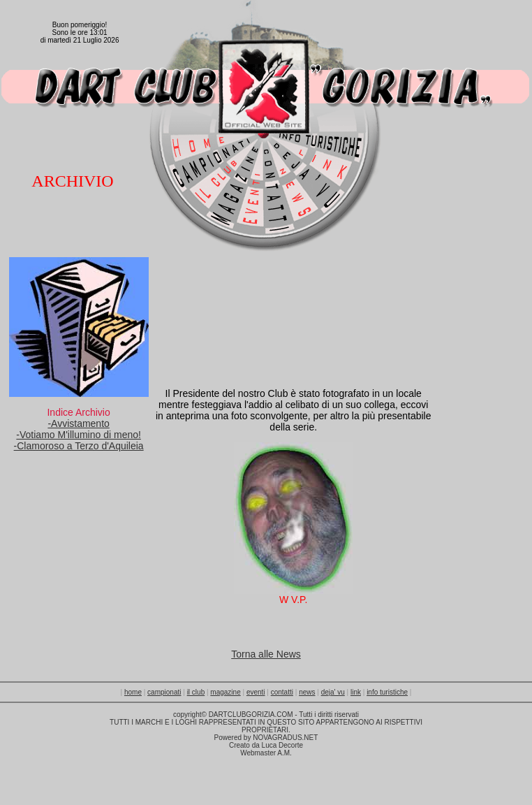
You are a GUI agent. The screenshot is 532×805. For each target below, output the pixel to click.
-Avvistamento (78, 423)
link (356, 692)
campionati (164, 692)
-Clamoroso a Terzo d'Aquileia (79, 446)
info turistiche (387, 692)
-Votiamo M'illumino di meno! (79, 435)
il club (196, 692)
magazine (225, 692)
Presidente (197, 393)
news (307, 692)
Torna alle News (266, 654)
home (133, 692)
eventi (256, 692)
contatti (282, 692)
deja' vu (333, 692)
